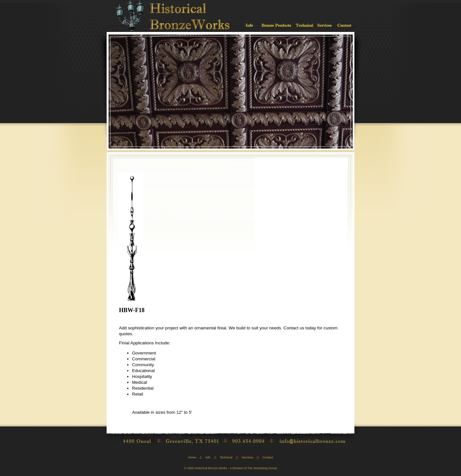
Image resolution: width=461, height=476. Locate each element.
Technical (226, 457)
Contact (268, 457)
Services (247, 457)
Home (192, 457)
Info (208, 457)
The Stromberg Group (262, 468)
